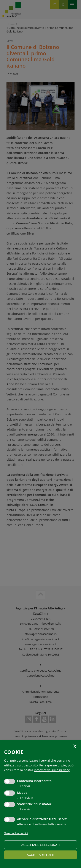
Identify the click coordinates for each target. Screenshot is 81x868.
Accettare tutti (40, 855)
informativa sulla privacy (52, 770)
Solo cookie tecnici (16, 833)
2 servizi (24, 786)
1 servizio (25, 798)
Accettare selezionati (41, 845)
